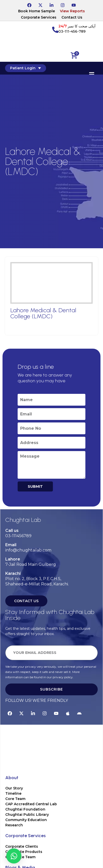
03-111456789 (18, 536)
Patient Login (26, 68)
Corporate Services (39, 17)
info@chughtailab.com (28, 550)
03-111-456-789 (72, 31)
